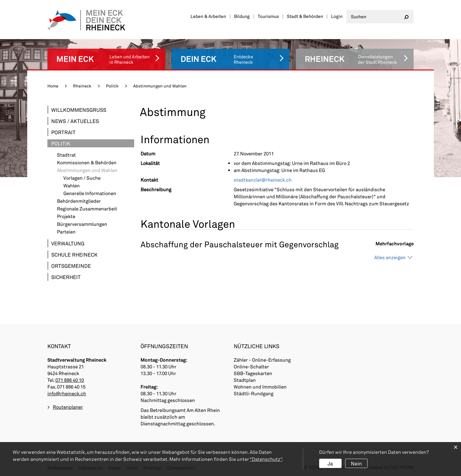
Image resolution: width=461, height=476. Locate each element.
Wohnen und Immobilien (260, 387)
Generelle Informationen (90, 193)
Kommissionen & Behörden (87, 163)
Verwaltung (68, 243)
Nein (356, 463)
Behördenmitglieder (79, 201)
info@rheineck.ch (67, 393)
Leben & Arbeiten (208, 16)
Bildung (242, 16)
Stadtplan (245, 380)
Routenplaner (68, 407)
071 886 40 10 (70, 380)
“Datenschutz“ (266, 459)
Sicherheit (66, 277)
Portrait (63, 132)
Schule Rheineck (74, 254)
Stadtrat (66, 155)
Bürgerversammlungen (82, 224)
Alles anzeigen (390, 257)
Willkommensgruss (79, 110)
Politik (61, 143)
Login (337, 16)
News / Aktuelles (75, 121)
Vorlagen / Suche (82, 178)
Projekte (66, 216)
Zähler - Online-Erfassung (262, 360)
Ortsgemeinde (71, 266)
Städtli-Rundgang (254, 393)
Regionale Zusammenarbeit (87, 209)
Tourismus (268, 16)
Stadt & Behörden (305, 16)
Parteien (66, 232)
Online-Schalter (251, 366)
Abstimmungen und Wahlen (96, 170)
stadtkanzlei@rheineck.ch (263, 180)
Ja (330, 463)
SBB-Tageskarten (253, 373)
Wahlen (72, 186)
